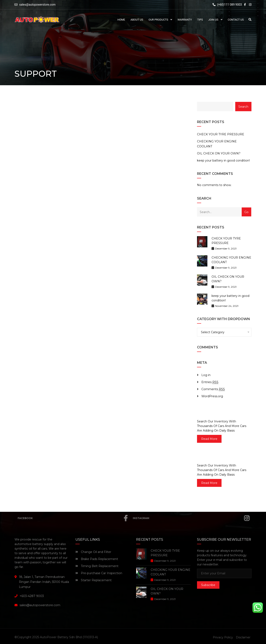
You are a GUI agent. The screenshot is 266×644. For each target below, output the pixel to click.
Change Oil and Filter (93, 552)
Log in (206, 375)
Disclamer (243, 637)
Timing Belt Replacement (97, 566)
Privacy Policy (223, 637)
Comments (213, 389)
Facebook (73, 518)
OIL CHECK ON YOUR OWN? (219, 153)
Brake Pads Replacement (97, 559)
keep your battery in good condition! (223, 160)
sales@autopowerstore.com (37, 5)
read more (209, 439)
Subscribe (208, 585)
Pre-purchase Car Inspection (99, 573)
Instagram (191, 518)
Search (243, 107)
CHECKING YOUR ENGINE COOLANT (217, 144)
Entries (210, 382)
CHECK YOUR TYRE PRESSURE (221, 134)
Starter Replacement (94, 580)
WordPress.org (212, 396)
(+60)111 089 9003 (227, 5)
